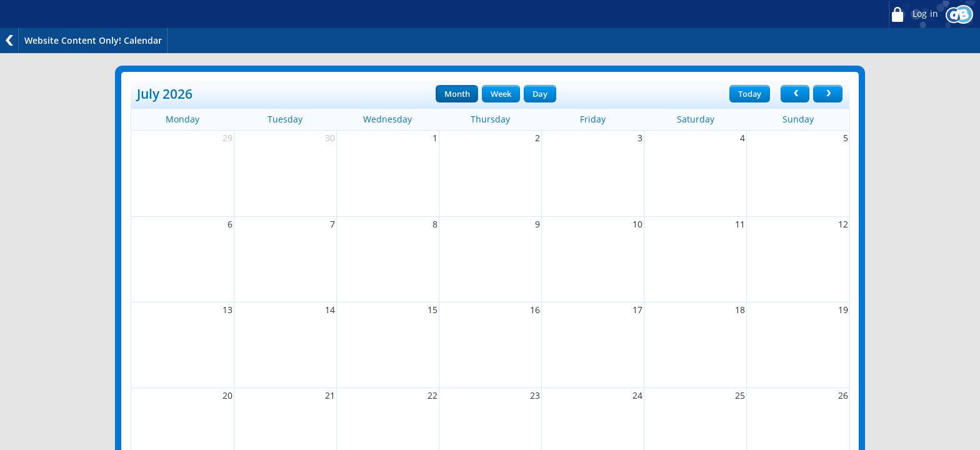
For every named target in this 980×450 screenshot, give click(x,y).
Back (9, 40)
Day (540, 94)
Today (750, 94)
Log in (913, 14)
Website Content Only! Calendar (93, 40)
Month (457, 94)
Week (501, 94)
